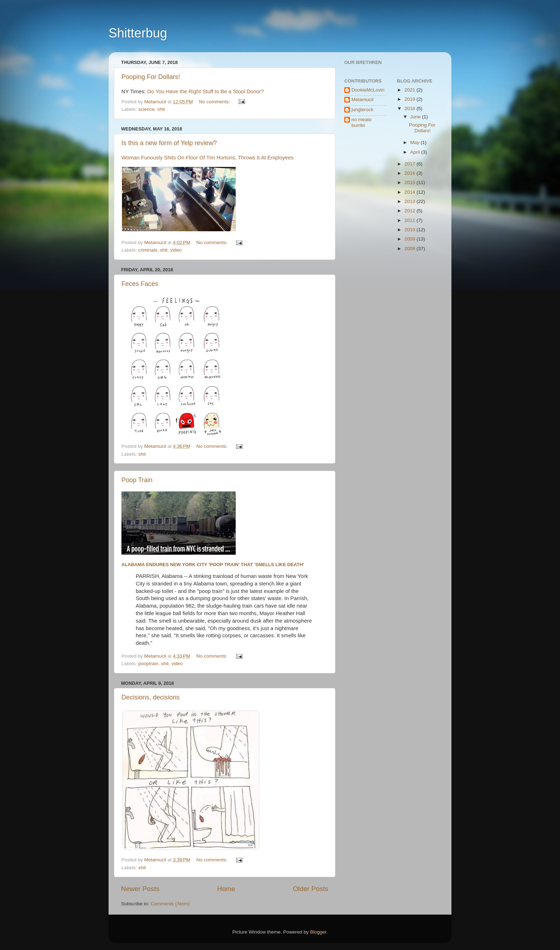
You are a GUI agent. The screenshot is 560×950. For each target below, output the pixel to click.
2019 (410, 99)
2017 (410, 164)
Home (226, 889)
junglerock (362, 110)
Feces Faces (140, 284)
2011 (410, 220)
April (416, 152)
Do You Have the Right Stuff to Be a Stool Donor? (206, 91)
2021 (410, 90)
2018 (410, 108)
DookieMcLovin (368, 90)
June (416, 117)
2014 (410, 192)
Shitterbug (138, 33)
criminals (148, 250)
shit (161, 109)
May (416, 142)
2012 (410, 211)
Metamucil (362, 100)
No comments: (215, 102)
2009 (410, 239)
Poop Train (137, 480)
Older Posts (311, 889)
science (146, 109)
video (176, 250)
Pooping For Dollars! (151, 77)
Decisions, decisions (151, 697)
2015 (410, 182)
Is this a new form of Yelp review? (169, 143)
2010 (410, 230)
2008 (410, 249)
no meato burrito (361, 122)
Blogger (318, 932)
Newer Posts (140, 889)
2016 (410, 173)
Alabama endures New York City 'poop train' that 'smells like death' (213, 565)
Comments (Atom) (170, 904)
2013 (410, 201)
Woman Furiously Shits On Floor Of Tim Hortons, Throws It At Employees (207, 158)
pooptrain (148, 664)
